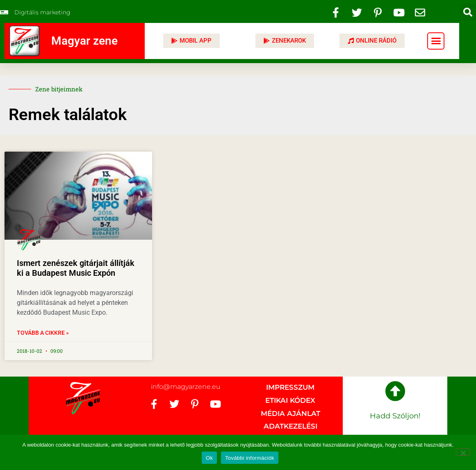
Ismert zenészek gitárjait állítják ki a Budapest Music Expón (76, 268)
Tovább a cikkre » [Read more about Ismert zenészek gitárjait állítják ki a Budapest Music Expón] (43, 333)
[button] (468, 12)
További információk (250, 458)
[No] (463, 452)
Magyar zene (84, 41)
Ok (209, 458)
